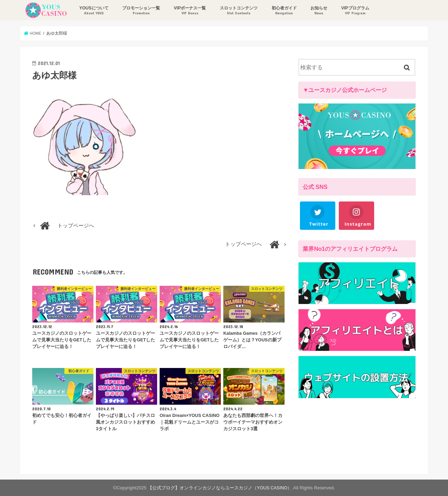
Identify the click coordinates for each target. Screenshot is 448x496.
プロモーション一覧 (140, 11)
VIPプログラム (355, 11)
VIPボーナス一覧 (189, 11)
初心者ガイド (283, 11)
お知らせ (318, 11)
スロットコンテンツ (238, 11)
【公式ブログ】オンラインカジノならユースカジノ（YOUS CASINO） (220, 488)
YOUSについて (93, 11)
